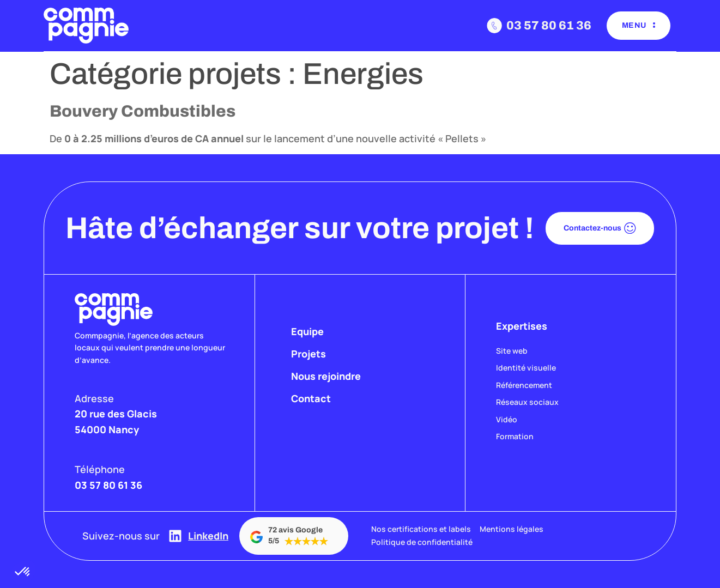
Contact (311, 398)
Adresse (94, 398)
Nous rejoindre (326, 376)
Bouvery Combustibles (143, 111)
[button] (23, 572)
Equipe (307, 331)
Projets (308, 354)
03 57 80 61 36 (549, 26)
